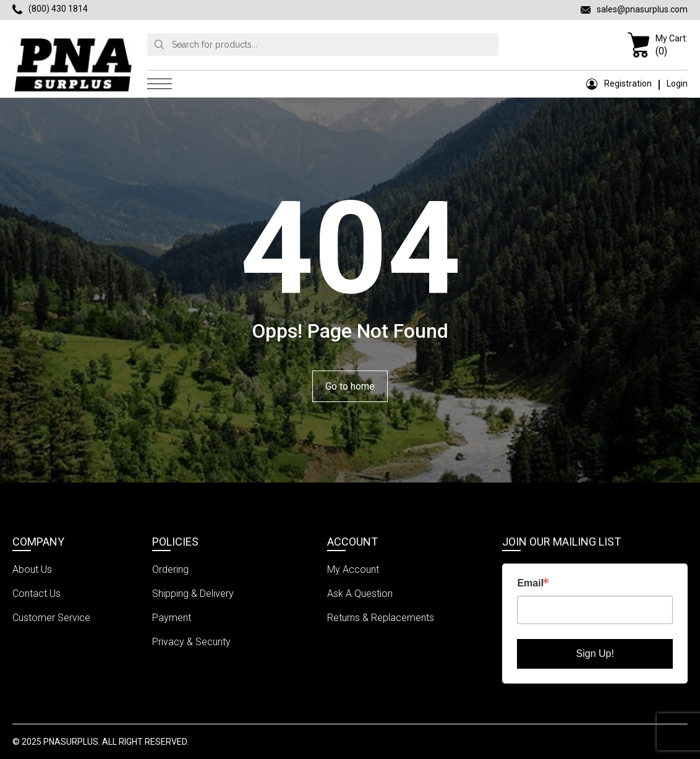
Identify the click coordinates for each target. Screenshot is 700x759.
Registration (619, 84)
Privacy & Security (191, 642)
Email (530, 583)
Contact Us (36, 594)
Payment (172, 618)
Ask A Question (360, 594)
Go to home (350, 386)
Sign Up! (595, 654)
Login (677, 84)
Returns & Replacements (381, 618)
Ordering (170, 569)
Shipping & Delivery (193, 594)
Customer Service (51, 618)
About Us (32, 569)
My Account (353, 569)
